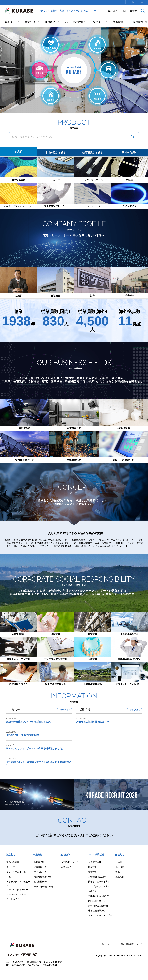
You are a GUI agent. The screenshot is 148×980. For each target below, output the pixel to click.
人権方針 (92, 892)
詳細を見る (64, 710)
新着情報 (118, 22)
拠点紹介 (120, 877)
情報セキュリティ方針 (99, 882)
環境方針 (92, 867)
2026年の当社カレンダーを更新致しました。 (29, 722)
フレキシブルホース (16, 872)
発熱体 (9, 877)
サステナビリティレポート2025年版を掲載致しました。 (35, 749)
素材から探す (129, 153)
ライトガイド (13, 900)
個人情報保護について (131, 946)
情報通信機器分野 (42, 877)
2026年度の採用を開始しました (92, 722)
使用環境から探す (92, 153)
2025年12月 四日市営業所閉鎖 (22, 735)
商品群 (18, 152)
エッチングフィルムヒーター (17, 884)
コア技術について (70, 862)
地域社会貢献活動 (97, 912)
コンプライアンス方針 (99, 887)
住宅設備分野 (40, 872)
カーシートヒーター (16, 895)
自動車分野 (39, 862)
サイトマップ (106, 946)
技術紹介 (50, 22)
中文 (143, 2)
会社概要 (120, 867)
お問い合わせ (130, 11)
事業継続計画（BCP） (99, 897)
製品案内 (10, 22)
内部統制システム (97, 902)
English (132, 2)
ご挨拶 (118, 862)
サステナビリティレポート (99, 918)
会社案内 (98, 22)
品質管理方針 (95, 862)
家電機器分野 (40, 867)
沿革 (117, 872)
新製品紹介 (66, 867)
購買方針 (92, 872)
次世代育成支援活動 (98, 907)
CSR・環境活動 (74, 22)
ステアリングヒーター (17, 890)
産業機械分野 (40, 882)
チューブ (10, 867)
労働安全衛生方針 (97, 877)
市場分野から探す (55, 153)
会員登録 (112, 11)
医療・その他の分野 (44, 887)
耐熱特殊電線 (13, 862)
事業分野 (30, 22)
